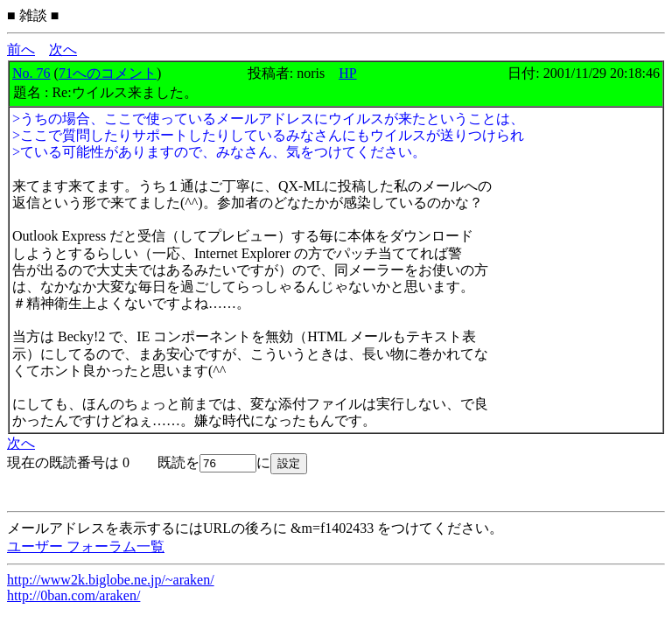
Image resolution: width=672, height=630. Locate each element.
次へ (63, 49)
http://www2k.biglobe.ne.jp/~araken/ (111, 580)
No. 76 (31, 73)
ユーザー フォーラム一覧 (86, 546)
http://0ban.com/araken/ (73, 595)
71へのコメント (108, 73)
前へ (21, 49)
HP (347, 73)
